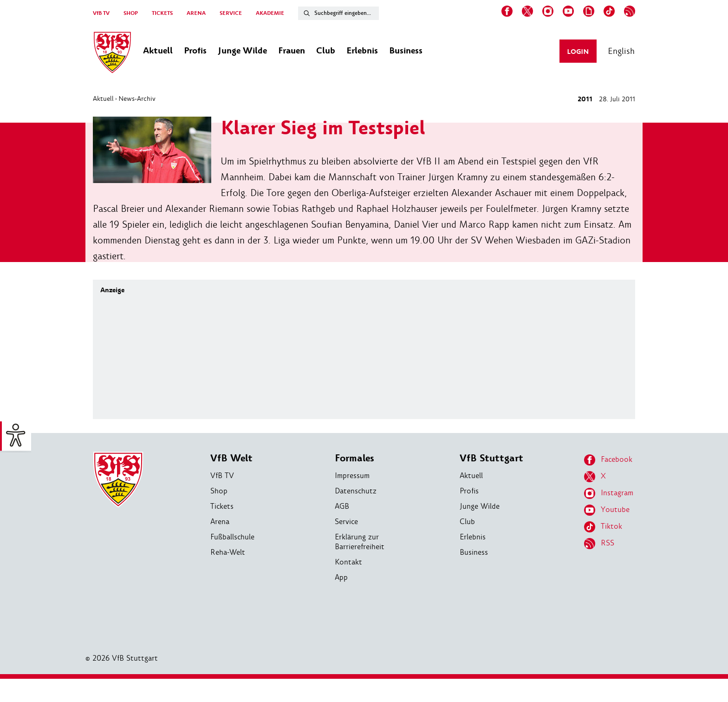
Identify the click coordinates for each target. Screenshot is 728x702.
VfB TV (101, 13)
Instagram (609, 493)
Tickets (222, 506)
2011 (585, 99)
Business (474, 552)
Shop (219, 491)
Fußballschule (232, 537)
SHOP (131, 13)
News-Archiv (137, 98)
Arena (220, 522)
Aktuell (103, 98)
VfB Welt (231, 458)
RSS (599, 544)
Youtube (607, 510)
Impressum (352, 476)
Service (346, 522)
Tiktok (603, 527)
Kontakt (348, 562)
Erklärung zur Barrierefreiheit (360, 542)
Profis (469, 491)
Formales (354, 458)
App (341, 577)
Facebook (608, 460)
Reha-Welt (228, 552)
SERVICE (231, 13)
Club (467, 522)
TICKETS (162, 13)
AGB (342, 506)
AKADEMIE (270, 13)
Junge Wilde (480, 506)
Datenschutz (356, 491)
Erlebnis (473, 537)
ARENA (196, 13)
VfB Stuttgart (491, 458)
